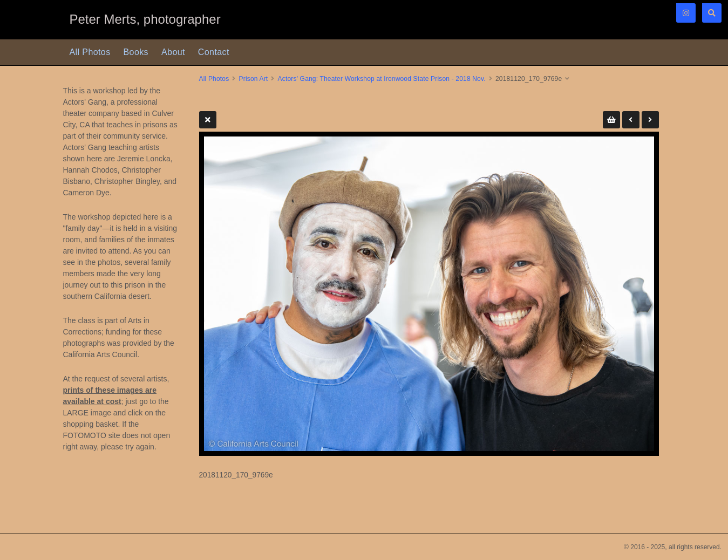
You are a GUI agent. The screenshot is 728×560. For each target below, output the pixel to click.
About (173, 52)
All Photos (90, 52)
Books (136, 52)
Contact (214, 52)
